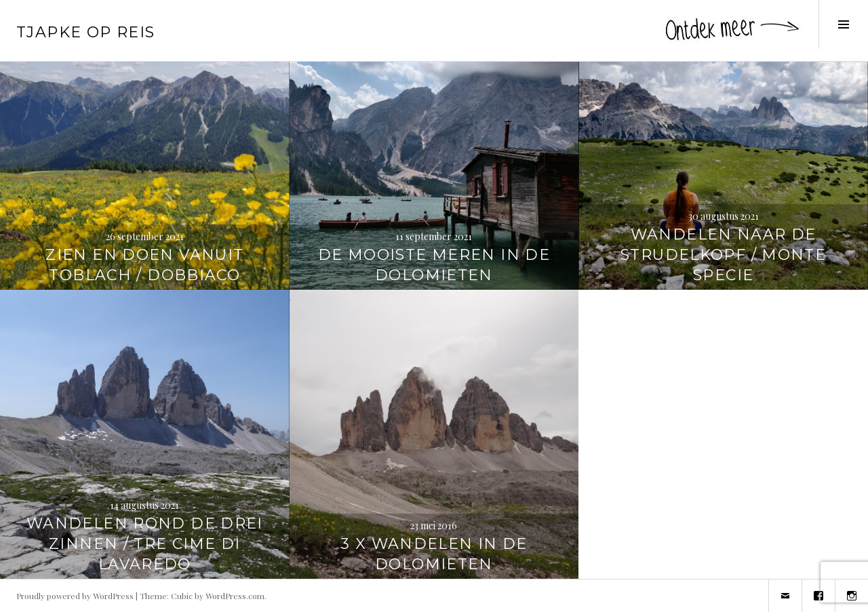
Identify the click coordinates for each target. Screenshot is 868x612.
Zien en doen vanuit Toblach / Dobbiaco (144, 265)
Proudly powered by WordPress (75, 596)
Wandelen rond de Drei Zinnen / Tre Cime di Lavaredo (145, 544)
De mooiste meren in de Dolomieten (434, 265)
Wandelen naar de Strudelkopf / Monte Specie (723, 255)
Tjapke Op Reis (85, 32)
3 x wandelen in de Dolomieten (434, 554)
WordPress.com (235, 596)
